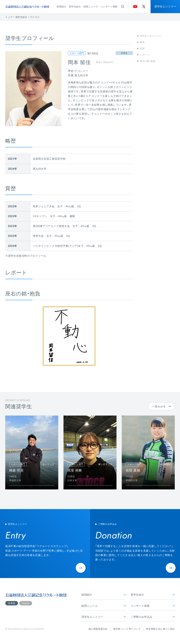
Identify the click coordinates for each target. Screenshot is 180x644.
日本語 (12, 603)
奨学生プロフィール (151, 36)
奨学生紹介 (75, 6)
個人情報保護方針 (98, 629)
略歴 (142, 42)
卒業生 (124, 53)
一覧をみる (161, 406)
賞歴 (142, 48)
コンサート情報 (109, 6)
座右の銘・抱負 (148, 61)
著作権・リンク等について (127, 629)
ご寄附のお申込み (153, 617)
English (26, 603)
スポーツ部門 (77, 53)
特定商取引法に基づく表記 (160, 629)
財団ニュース (91, 6)
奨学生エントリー (165, 6)
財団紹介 (62, 6)
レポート (145, 55)
